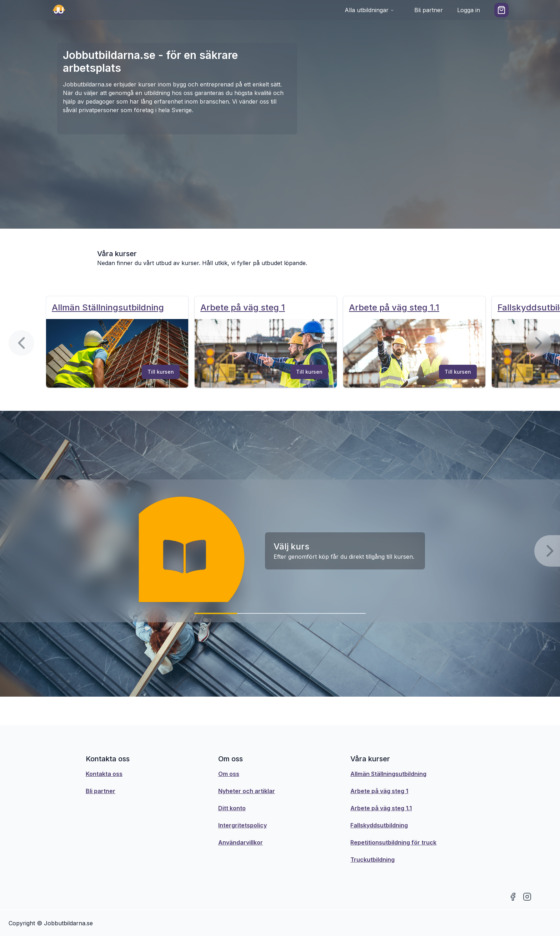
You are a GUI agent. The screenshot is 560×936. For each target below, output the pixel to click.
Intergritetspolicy (242, 825)
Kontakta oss (104, 774)
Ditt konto (232, 808)
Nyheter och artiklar (247, 791)
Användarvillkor (241, 842)
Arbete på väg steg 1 (379, 791)
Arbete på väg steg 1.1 (381, 808)
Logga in (469, 10)
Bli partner (429, 10)
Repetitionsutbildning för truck (393, 842)
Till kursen (161, 372)
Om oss (229, 774)
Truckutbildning (372, 860)
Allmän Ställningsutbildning (388, 774)
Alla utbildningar (369, 10)
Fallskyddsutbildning (379, 825)
